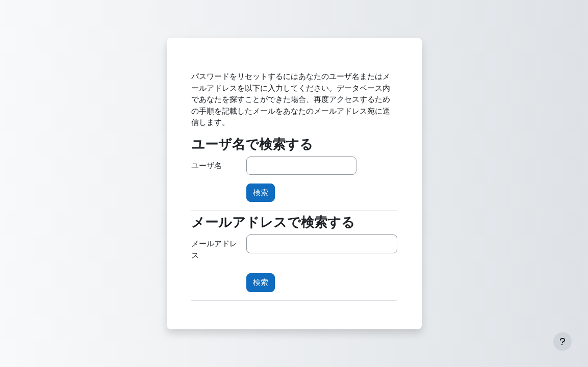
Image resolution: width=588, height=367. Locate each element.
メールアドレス (214, 249)
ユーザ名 (207, 166)
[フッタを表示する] (563, 342)
